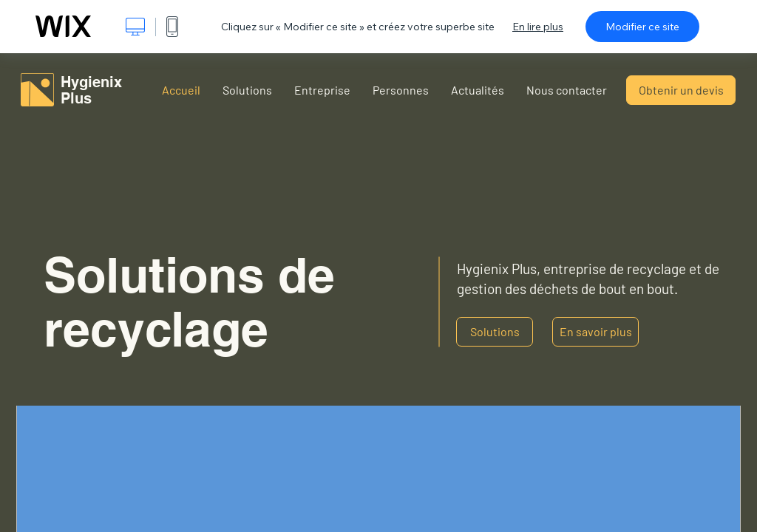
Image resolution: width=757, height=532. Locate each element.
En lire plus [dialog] (538, 27)
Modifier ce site (642, 27)
